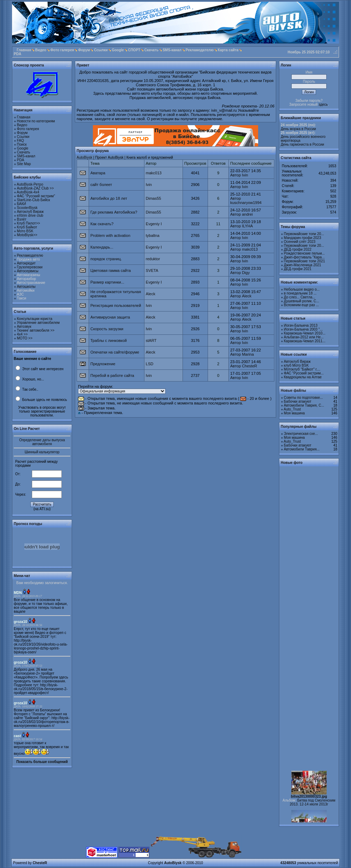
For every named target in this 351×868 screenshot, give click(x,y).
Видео (41, 50)
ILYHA (247, 226)
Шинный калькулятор (42, 452)
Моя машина (294, 413)
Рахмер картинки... (107, 282)
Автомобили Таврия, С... (304, 405)
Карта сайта (228, 50)
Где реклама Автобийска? (114, 212)
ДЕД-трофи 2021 (298, 269)
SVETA (152, 270)
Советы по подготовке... (304, 398)
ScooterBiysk (27, 208)
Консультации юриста (35, 319)
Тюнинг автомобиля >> (36, 330)
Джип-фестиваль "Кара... (304, 257)
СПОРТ (134, 50)
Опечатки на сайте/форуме (115, 352)
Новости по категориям (36, 121)
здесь (323, 104)
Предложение (103, 364)
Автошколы (26, 287)
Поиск (22, 144)
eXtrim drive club (30, 215)
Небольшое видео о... (302, 289)
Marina (248, 354)
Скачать (151, 50)
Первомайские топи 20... (304, 234)
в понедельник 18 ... (300, 293)
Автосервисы (28, 271)
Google (118, 50)
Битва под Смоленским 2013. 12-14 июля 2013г (313, 806)
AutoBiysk (84, 158)
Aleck (151, 294)
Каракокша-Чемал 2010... (305, 333)
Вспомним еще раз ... (301, 305)
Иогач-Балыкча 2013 (301, 325)
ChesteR (249, 366)
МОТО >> (25, 338)
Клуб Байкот (27, 227)
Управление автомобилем (38, 323)
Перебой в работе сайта (112, 375)
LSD (150, 364)
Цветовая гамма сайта (111, 270)
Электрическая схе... (301, 434)
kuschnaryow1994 (246, 203)
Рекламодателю (200, 50)
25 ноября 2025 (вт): (298, 133)
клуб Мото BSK (296, 365)
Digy (246, 273)
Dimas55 (153, 198)
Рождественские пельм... (304, 253)
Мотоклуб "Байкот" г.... (302, 369)
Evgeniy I (154, 224)
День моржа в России (298, 129)
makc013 (154, 173)
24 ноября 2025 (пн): (298, 125)
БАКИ (22, 204)
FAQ (20, 141)
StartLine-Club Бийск (34, 200)
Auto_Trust (292, 409)
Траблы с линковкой (109, 340)
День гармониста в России (302, 144)
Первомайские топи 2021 (304, 261)
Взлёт (22, 219)
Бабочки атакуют (298, 401)
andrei (247, 214)
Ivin (245, 175)
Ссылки (101, 50)
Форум (84, 50)
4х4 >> (22, 334)
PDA (17, 54)
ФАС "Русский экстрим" (36, 196)
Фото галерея (62, 50)
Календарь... (102, 247)
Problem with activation (110, 235)
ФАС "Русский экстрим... (304, 373)
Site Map (24, 164)
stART (151, 340)
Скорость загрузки (107, 329)
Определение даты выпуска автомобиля (42, 442)
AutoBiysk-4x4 (28, 192)
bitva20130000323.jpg (309, 800)
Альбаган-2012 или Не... (304, 337)
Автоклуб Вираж (30, 212)
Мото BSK (25, 231)
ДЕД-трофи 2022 (298, 249)
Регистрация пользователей (116, 305)
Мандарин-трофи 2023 (302, 238)
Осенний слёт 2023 (300, 242)
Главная (24, 50)
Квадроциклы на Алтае (303, 377)
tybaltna (153, 235)
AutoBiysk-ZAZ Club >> (35, 188)
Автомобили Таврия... (302, 449)
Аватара (98, 173)
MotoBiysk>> (27, 235)
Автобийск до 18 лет (109, 198)
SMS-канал (172, 50)
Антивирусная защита (110, 317)
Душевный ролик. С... (302, 301)
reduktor (153, 259)
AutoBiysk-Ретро (30, 184)
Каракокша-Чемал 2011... (305, 341)
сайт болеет (101, 185)
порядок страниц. (106, 259)
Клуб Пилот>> (29, 223)
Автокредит (26, 263)
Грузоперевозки (30, 267)
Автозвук (24, 327)
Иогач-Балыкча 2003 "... (303, 329)
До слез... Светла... (300, 297)
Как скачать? (102, 224)
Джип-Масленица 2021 (303, 265)
